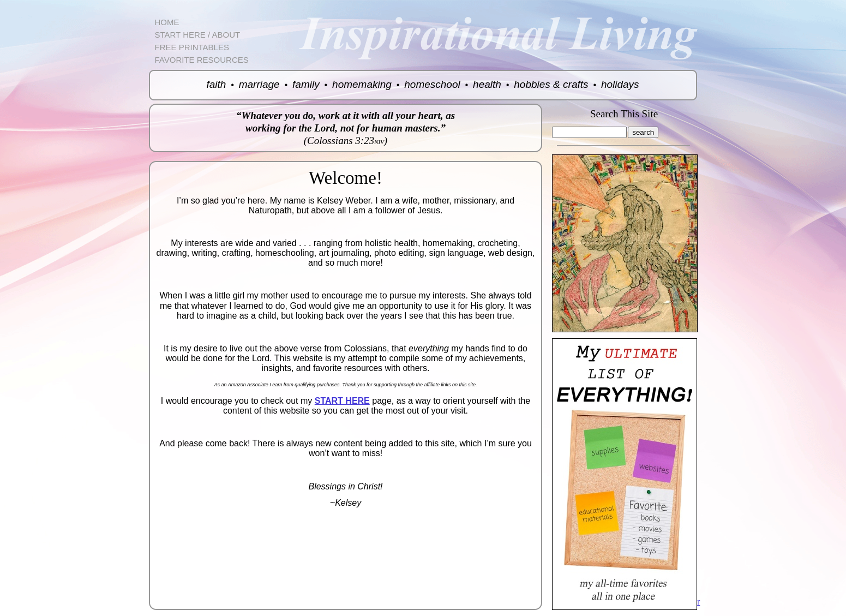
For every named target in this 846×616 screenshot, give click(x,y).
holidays (620, 84)
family (306, 84)
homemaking (362, 84)
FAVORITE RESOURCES (202, 60)
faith (216, 84)
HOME (167, 22)
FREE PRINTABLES (192, 47)
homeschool (432, 84)
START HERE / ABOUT (198, 35)
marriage (259, 84)
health (487, 84)
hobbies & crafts (551, 84)
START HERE (342, 401)
